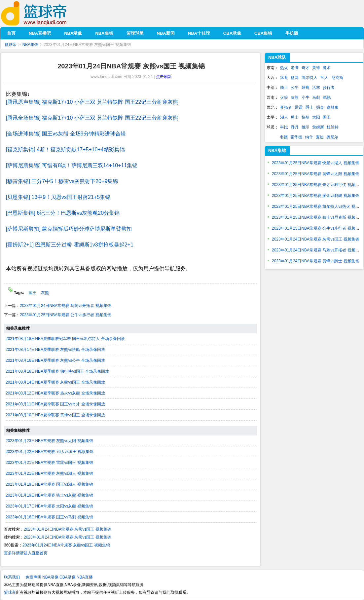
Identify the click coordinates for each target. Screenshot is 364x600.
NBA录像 (50, 577)
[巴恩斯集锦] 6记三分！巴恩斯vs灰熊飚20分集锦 (63, 213)
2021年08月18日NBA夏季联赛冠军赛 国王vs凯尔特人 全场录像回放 (65, 339)
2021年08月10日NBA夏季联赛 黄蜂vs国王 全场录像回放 (55, 415)
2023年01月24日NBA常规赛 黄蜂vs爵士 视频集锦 (316, 261)
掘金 (320, 107)
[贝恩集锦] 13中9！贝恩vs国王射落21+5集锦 (58, 197)
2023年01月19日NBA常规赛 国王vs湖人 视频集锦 (49, 484)
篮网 (295, 78)
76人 (324, 78)
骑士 (284, 88)
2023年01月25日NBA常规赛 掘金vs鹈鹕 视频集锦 (316, 196)
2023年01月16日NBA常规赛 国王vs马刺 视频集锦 (49, 517)
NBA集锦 (31, 45)
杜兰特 (333, 127)
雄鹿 (306, 88)
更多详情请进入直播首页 (26, 553)
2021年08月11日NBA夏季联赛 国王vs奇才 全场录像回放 (55, 404)
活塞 (316, 88)
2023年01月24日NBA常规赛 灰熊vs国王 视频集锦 (68, 529)
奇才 (306, 68)
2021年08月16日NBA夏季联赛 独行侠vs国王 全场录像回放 (57, 371)
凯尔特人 (309, 78)
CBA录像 (68, 577)
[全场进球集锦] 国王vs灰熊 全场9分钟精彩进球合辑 (66, 134)
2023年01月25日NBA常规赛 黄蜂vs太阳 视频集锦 (316, 174)
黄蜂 (316, 68)
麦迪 (320, 137)
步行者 (329, 88)
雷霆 (299, 107)
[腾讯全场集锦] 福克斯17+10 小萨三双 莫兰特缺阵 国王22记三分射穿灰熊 (92, 118)
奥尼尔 (332, 137)
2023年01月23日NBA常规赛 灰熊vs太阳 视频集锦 (49, 441)
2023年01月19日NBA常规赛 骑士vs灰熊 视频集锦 (49, 495)
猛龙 (284, 78)
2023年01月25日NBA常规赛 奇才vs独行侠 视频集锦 (318, 185)
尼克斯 (337, 78)
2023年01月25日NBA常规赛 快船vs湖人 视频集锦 (316, 163)
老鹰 (295, 68)
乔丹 (295, 127)
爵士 (309, 107)
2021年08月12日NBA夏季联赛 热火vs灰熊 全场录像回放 (55, 393)
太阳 (316, 117)
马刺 (316, 97)
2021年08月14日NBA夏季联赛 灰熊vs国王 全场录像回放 (55, 382)
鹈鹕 (327, 97)
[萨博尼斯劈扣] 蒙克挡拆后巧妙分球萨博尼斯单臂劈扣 (69, 229)
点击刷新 (164, 77)
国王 (33, 293)
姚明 (306, 127)
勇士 (295, 117)
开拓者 (286, 107)
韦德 (284, 137)
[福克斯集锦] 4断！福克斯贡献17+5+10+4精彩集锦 (65, 150)
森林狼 (333, 107)
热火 (284, 68)
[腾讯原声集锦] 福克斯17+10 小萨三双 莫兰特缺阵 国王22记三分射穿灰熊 (92, 102)
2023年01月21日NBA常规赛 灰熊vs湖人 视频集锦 (49, 473)
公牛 (295, 88)
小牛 (306, 97)
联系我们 (12, 577)
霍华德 (296, 137)
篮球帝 (44, 13)
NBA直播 (85, 577)
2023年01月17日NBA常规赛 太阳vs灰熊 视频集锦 (49, 506)
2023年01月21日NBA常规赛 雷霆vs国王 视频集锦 (49, 463)
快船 (306, 117)
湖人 (284, 117)
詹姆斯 (318, 127)
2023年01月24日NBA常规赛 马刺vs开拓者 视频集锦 (66, 306)
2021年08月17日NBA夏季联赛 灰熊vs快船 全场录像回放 (55, 350)
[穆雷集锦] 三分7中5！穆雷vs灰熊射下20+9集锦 (62, 181)
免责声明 (33, 577)
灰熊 (45, 293)
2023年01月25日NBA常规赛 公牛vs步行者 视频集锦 (66, 315)
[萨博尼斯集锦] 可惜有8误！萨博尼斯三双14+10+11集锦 (72, 165)
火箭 (284, 97)
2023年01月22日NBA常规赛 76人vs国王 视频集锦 (50, 452)
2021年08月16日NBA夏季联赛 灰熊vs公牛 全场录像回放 (55, 360)
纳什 (309, 137)
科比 (284, 127)
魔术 (327, 68)
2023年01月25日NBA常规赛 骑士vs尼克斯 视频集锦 (318, 217)
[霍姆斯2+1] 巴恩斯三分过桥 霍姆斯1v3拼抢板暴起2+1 (70, 245)
